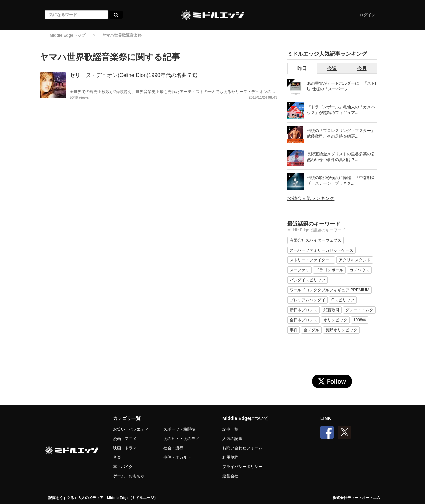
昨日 (302, 68)
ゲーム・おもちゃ (129, 476)
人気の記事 (232, 439)
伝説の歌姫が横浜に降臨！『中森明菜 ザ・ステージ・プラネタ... (341, 181)
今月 (362, 68)
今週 (332, 68)
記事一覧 (230, 429)
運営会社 (230, 476)
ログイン (367, 15)
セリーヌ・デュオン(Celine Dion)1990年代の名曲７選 (134, 75)
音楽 (117, 457)
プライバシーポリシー (242, 467)
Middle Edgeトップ (68, 35)
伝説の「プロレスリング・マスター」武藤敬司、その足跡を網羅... (341, 133)
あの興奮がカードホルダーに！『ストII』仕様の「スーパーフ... (341, 86)
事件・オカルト (177, 457)
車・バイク (123, 467)
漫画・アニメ (125, 439)
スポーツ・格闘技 (179, 429)
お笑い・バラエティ (131, 429)
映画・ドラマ (125, 448)
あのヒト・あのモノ (181, 439)
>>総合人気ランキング (311, 198)
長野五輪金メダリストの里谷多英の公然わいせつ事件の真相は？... (341, 157)
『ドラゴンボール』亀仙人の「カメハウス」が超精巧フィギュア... (341, 110)
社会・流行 (173, 448)
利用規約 (230, 457)
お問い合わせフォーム (242, 448)
